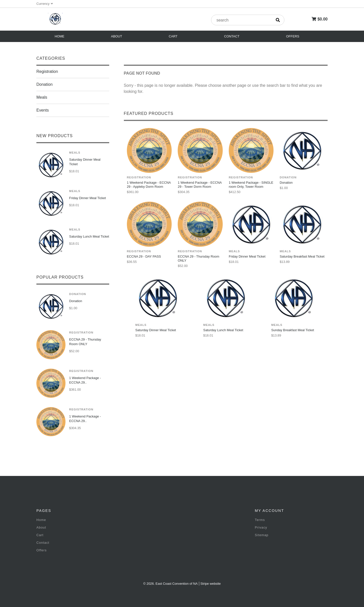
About (117, 36)
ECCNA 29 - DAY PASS (144, 256)
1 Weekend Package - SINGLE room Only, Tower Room (251, 185)
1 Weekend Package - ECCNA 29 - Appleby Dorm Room (149, 185)
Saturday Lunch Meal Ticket (89, 236)
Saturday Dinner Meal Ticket (85, 162)
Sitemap (262, 535)
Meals (42, 97)
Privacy (261, 527)
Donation (44, 84)
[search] (278, 20)
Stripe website (211, 584)
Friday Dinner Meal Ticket (88, 198)
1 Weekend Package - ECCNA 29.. (85, 380)
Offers (293, 36)
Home (59, 36)
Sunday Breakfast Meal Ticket (293, 330)
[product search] (241, 20)
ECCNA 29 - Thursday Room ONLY (85, 342)
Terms (260, 520)
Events (43, 110)
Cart (173, 36)
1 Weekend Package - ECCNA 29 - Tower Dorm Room (200, 185)
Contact (232, 36)
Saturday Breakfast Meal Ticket (302, 256)
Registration (47, 71)
